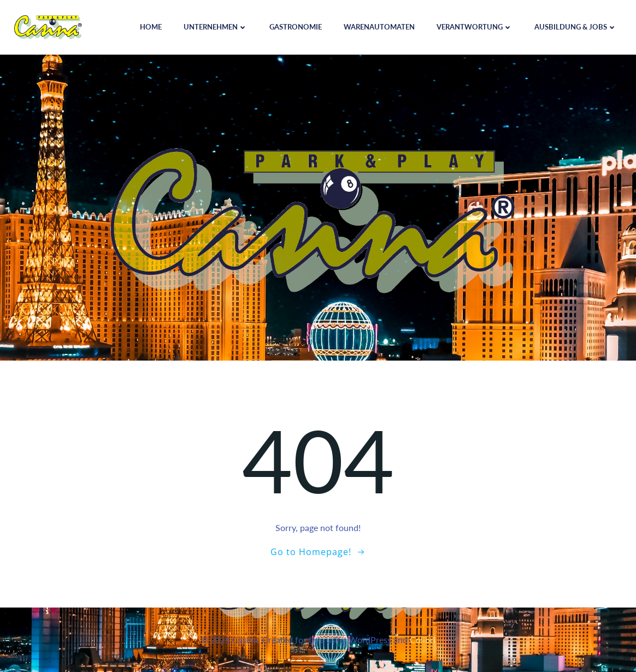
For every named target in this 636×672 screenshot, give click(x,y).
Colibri (423, 639)
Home (151, 27)
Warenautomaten (379, 27)
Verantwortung (475, 27)
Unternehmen (216, 27)
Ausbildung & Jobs (576, 27)
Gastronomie (296, 27)
